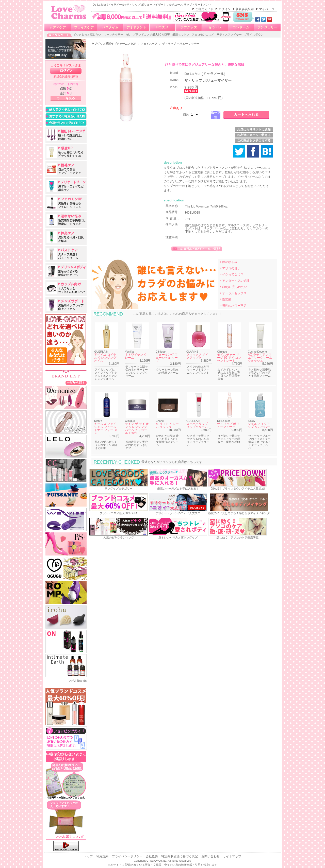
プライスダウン (254, 34)
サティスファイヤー (230, 34)
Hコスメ (163, 27)
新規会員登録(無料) (66, 76)
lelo (128, 34)
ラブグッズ (189, 27)
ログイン (225, 9)
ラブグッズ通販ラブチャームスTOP (114, 44)
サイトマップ (232, 856)
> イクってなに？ (232, 274)
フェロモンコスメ (203, 34)
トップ (89, 856)
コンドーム (241, 27)
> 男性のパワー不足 (233, 306)
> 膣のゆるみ (229, 262)
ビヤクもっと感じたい (87, 34)
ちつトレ (215, 27)
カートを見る (66, 98)
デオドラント (136, 27)
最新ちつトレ (181, 34)
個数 (186, 115)
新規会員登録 (245, 9)
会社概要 (152, 856)
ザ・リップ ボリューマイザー (228, 425)
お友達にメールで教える (254, 135)
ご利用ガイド (205, 9)
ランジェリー (267, 27)
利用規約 (103, 856)
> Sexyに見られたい (233, 287)
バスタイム (110, 27)
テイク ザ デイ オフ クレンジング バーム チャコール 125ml (137, 428)
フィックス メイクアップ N (197, 356)
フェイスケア (84, 27)
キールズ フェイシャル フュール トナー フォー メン (106, 428)
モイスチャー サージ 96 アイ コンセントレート (229, 358)
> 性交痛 (225, 299)
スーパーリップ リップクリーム (197, 425)
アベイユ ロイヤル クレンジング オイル (105, 358)
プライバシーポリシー (128, 856)
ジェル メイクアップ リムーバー (259, 425)
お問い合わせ (211, 856)
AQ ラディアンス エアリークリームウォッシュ (260, 358)
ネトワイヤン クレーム (136, 356)
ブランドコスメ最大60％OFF (152, 34)
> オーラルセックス (233, 293)
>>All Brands (78, 681)
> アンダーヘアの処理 (235, 281)
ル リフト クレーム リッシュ (167, 425)
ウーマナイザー (114, 34)
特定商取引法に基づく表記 (180, 856)
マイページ (267, 9)
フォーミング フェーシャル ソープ (167, 358)
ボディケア (58, 27)
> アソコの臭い (230, 268)
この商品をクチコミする (254, 141)
